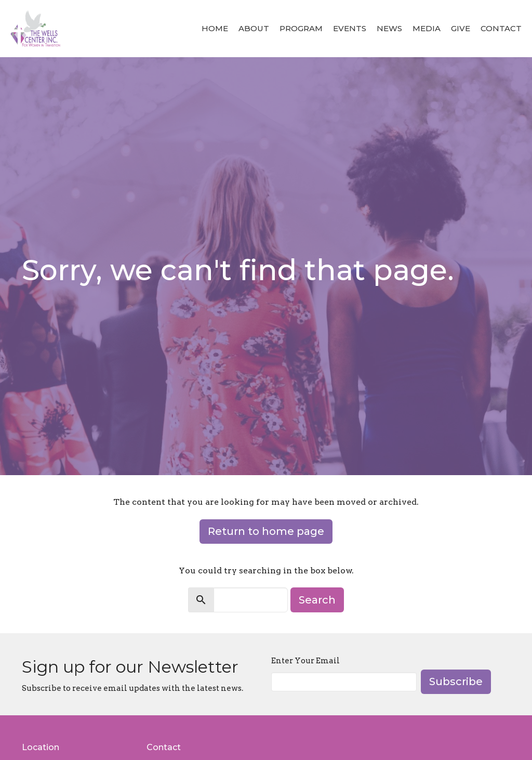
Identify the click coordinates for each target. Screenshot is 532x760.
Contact (501, 28)
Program (301, 28)
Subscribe (456, 682)
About (254, 28)
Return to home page (266, 531)
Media (427, 28)
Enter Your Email (305, 661)
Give (461, 28)
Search (317, 600)
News (389, 28)
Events (350, 28)
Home (215, 28)
